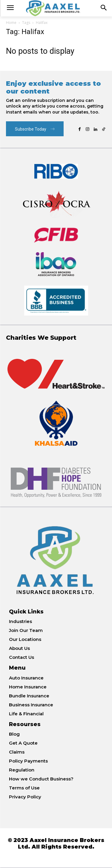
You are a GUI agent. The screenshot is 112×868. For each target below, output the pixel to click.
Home (11, 23)
